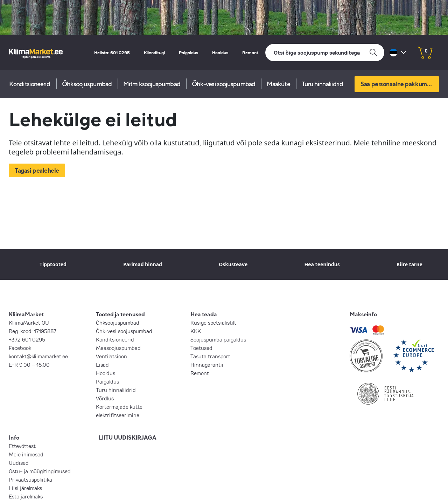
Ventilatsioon (111, 356)
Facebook (20, 348)
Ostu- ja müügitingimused (40, 471)
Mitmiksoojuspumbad (152, 84)
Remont (250, 53)
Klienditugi (154, 53)
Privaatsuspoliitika (30, 480)
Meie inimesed (26, 454)
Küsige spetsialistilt (213, 323)
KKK (196, 331)
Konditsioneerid (30, 84)
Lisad (102, 365)
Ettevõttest (22, 446)
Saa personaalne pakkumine (398, 84)
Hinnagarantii (207, 365)
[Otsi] (325, 53)
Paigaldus (188, 53)
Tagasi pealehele (37, 170)
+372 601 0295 (27, 339)
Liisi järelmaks (25, 488)
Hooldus (220, 53)
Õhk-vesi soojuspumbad (223, 84)
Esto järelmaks (26, 496)
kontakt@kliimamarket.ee (38, 356)
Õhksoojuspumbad (87, 84)
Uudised (19, 463)
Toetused (201, 348)
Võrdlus (105, 398)
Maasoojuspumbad (118, 348)
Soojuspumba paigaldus (218, 339)
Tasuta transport (210, 356)
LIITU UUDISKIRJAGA (128, 437)
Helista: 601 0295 (112, 53)
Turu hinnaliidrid (323, 84)
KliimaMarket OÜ (29, 323)
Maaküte (278, 84)
